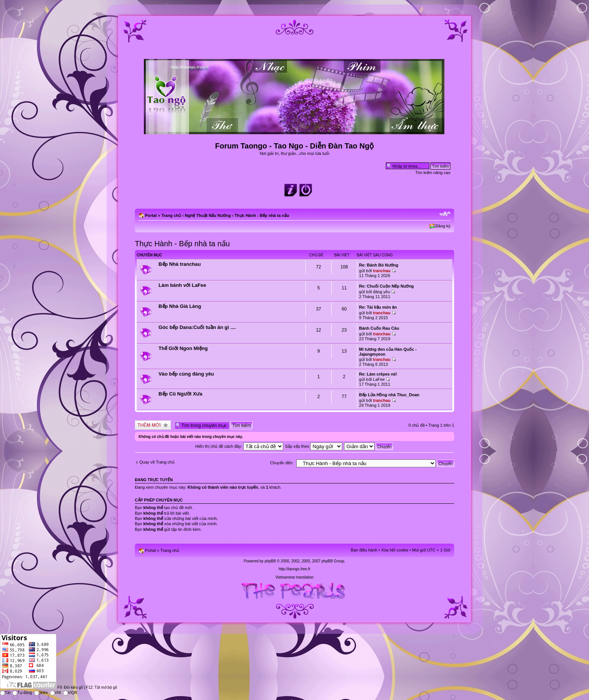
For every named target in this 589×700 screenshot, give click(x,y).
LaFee (379, 379)
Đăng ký (443, 226)
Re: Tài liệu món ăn (378, 307)
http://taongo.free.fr (295, 569)
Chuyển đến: (282, 463)
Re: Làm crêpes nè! (378, 374)
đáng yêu (381, 292)
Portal (151, 215)
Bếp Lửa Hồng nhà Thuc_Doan (389, 395)
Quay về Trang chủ (157, 462)
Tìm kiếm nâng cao (433, 173)
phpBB (270, 561)
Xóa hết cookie (395, 550)
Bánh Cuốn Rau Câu (379, 328)
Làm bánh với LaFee (182, 285)
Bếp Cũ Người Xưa (180, 394)
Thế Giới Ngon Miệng (183, 348)
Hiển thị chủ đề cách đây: (239, 446)
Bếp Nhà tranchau (180, 264)
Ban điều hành (364, 550)
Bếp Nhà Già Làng (180, 306)
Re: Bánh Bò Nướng (379, 265)
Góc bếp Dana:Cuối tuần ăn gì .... (197, 327)
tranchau (382, 271)
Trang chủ (171, 215)
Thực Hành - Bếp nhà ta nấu (262, 215)
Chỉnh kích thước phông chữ (445, 214)
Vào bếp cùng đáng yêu (186, 374)
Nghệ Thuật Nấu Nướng (208, 215)
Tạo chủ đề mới (153, 425)
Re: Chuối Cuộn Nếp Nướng (387, 286)
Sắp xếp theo (314, 446)
